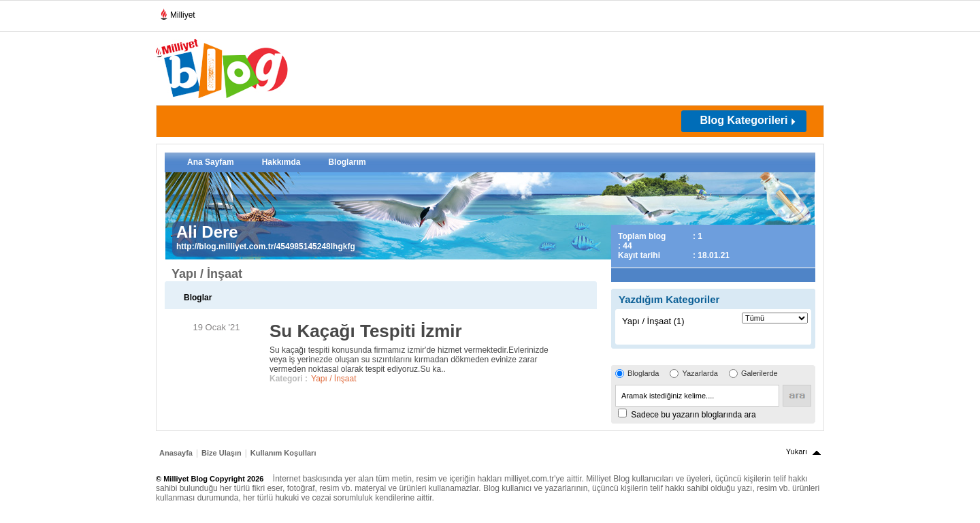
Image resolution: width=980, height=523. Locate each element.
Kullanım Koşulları (283, 453)
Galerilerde (759, 373)
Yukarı (797, 451)
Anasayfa (176, 453)
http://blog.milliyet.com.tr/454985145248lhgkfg (266, 247)
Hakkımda (281, 162)
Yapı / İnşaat (334, 379)
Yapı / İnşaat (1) (653, 321)
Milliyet (177, 12)
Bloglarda (643, 373)
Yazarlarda (700, 373)
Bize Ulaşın (222, 453)
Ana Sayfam (211, 162)
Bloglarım (347, 162)
